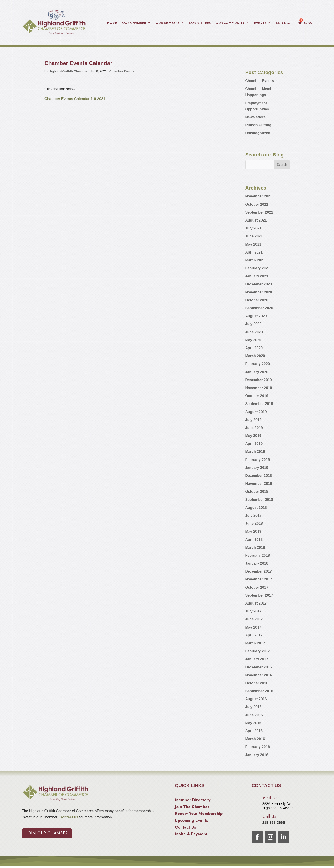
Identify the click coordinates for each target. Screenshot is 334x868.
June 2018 (254, 523)
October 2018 (257, 491)
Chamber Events (122, 71)
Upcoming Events (192, 821)
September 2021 (259, 212)
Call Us (269, 817)
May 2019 (253, 436)
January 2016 (257, 755)
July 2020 (253, 324)
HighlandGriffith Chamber (68, 71)
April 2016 (254, 731)
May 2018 (253, 531)
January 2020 (257, 372)
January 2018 (257, 563)
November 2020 (259, 292)
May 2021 (253, 244)
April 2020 (254, 348)
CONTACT (284, 23)
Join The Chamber (192, 807)
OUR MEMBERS (168, 23)
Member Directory (193, 801)
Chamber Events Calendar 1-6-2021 (75, 99)
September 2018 (259, 500)
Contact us (68, 817)
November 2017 (259, 579)
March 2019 (255, 452)
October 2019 (257, 396)
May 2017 (253, 627)
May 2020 (253, 340)
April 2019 (254, 444)
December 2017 (259, 571)
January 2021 (257, 276)
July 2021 (253, 228)
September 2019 (259, 404)
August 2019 (256, 412)
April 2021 (254, 252)
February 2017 (258, 651)
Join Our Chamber (47, 833)
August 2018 (256, 508)
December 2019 (259, 380)
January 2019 (257, 468)
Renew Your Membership (199, 814)
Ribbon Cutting (258, 125)
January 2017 (257, 659)
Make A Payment (191, 835)
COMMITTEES (200, 23)
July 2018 (253, 516)
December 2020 (259, 284)
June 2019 (254, 428)
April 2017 (254, 635)
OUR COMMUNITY (230, 23)
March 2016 (255, 739)
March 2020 (255, 356)
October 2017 (257, 587)
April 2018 (254, 540)
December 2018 (259, 476)
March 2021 (255, 260)
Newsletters (255, 117)
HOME (112, 23)
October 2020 (257, 300)
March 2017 (255, 643)
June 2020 (254, 332)
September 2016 (259, 691)
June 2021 (254, 236)
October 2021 (257, 204)
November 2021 (259, 196)
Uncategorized (258, 133)
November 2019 (259, 388)
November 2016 (259, 675)
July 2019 (253, 420)
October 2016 (257, 683)
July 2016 (253, 707)
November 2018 (259, 484)
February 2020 (258, 364)
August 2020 (256, 316)
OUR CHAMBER (134, 23)
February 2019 (258, 460)
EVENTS (260, 23)
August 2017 (256, 603)
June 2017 (254, 619)
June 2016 (254, 715)
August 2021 (256, 220)
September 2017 (259, 595)
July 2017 (253, 611)
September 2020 (259, 308)
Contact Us (185, 828)
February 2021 (258, 268)
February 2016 (258, 747)
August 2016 (256, 699)
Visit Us (270, 798)
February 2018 (258, 555)
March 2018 (255, 547)
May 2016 (253, 723)
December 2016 (259, 667)
